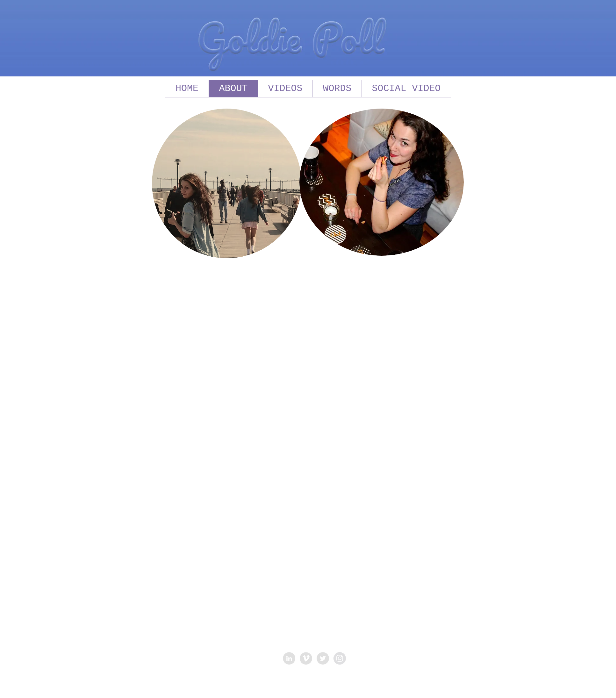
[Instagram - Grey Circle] (340, 658)
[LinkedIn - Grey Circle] (289, 658)
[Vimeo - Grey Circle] (306, 658)
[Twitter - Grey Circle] (323, 658)
